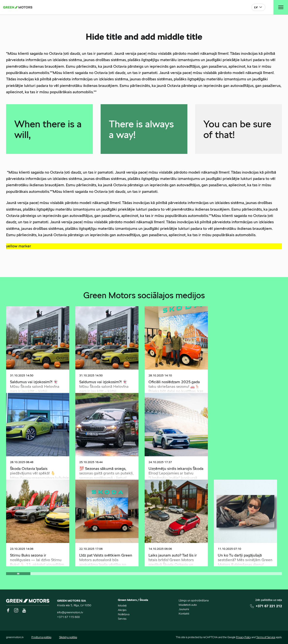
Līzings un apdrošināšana (194, 600)
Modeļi (122, 605)
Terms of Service (266, 637)
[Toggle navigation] (281, 7)
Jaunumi (184, 609)
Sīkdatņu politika (68, 637)
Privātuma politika (41, 637)
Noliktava (124, 614)
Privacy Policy (244, 637)
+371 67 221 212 (269, 606)
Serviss (122, 619)
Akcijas (122, 610)
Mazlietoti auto (188, 605)
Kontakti (184, 613)
